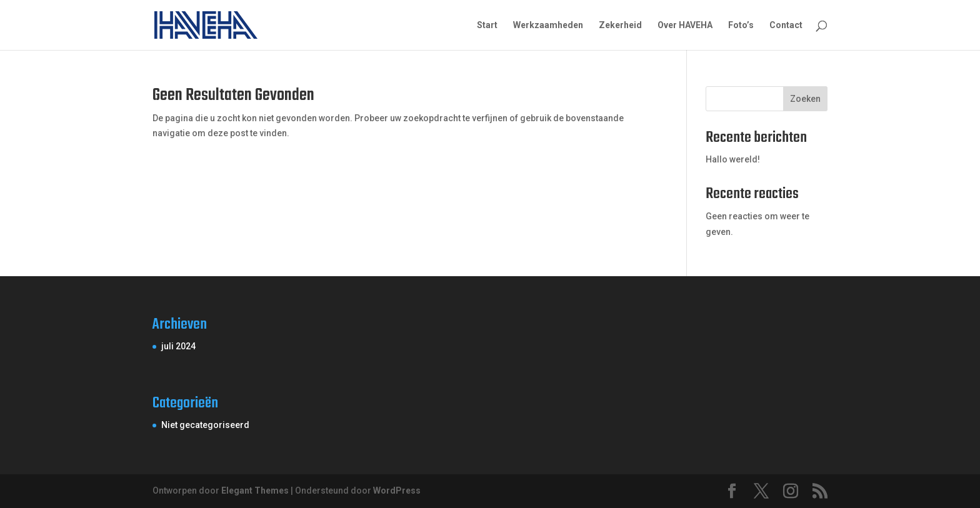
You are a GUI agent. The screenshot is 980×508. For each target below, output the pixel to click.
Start (487, 25)
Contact (786, 25)
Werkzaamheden (548, 25)
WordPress (397, 491)
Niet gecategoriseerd (205, 425)
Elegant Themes (255, 491)
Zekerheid (620, 25)
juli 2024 (178, 346)
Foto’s (741, 25)
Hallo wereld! (733, 159)
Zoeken (805, 99)
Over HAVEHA (685, 25)
